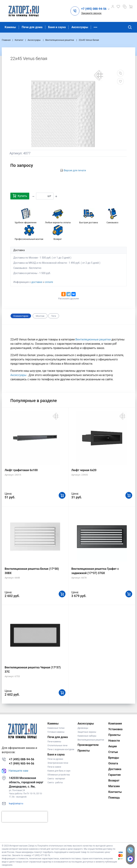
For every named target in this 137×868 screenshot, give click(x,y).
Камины (10, 27)
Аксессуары (80, 27)
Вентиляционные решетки (93, 339)
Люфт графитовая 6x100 (21, 470)
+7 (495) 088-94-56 (21, 759)
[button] (96, 9)
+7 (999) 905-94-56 (21, 764)
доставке (37, 282)
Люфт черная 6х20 (84, 470)
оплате (49, 282)
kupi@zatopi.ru (16, 804)
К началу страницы (68, 837)
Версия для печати (75, 170)
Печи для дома (32, 27)
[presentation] (25, 817)
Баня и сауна (57, 27)
